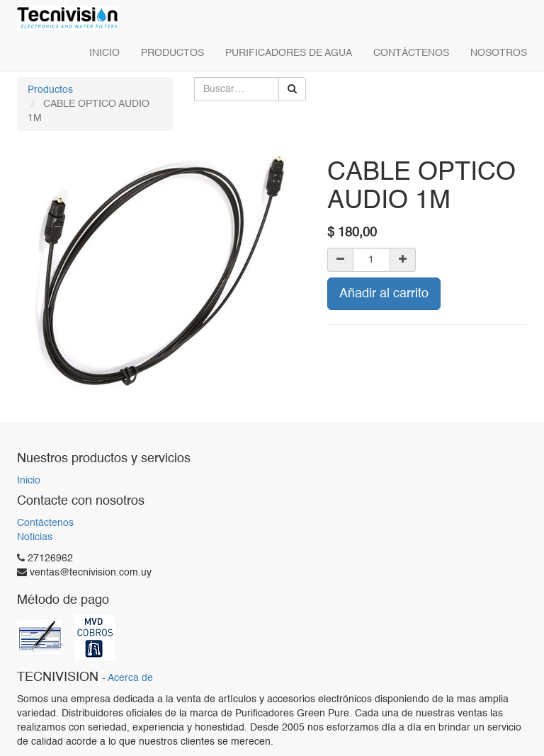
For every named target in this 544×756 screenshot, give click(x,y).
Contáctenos (45, 523)
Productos (50, 90)
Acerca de (130, 678)
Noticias (35, 537)
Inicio (29, 481)
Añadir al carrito (384, 294)
